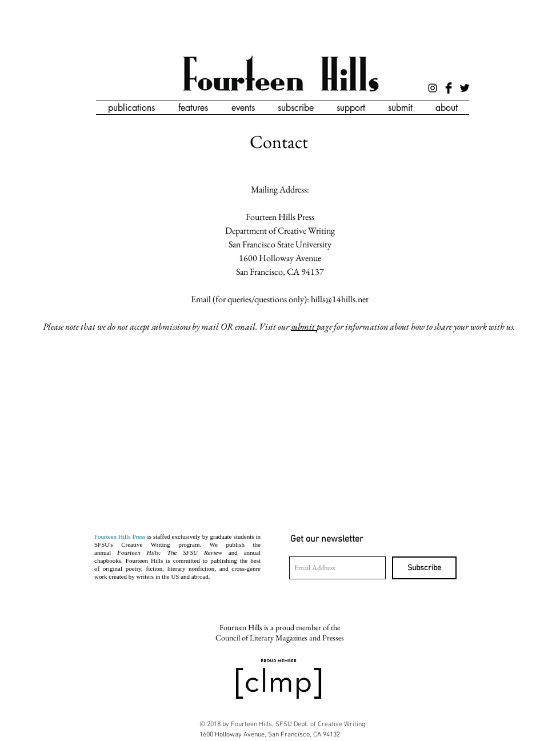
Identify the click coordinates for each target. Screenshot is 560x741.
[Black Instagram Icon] (433, 88)
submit (304, 327)
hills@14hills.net (340, 299)
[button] (131, 108)
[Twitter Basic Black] (465, 88)
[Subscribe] (424, 568)
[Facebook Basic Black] (449, 88)
